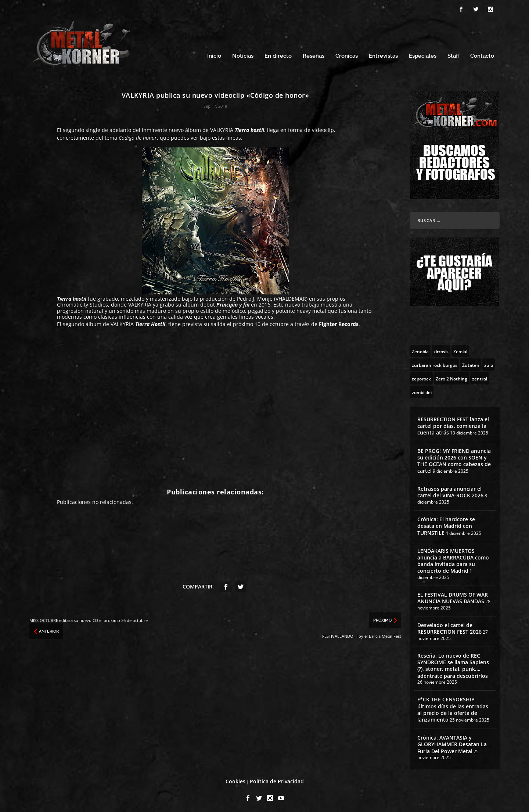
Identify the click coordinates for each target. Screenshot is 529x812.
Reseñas (314, 54)
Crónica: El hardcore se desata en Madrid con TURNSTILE (446, 524)
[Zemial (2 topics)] (460, 349)
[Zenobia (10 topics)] (420, 349)
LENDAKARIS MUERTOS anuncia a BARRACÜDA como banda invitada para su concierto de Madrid (453, 559)
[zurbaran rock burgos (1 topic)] (435, 362)
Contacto (482, 54)
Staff (453, 54)
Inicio (214, 54)
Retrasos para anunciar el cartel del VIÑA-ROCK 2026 (450, 490)
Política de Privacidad (277, 779)
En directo (278, 54)
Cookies (235, 779)
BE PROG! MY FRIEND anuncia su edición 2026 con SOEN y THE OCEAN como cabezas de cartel (454, 459)
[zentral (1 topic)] (480, 376)
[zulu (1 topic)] (489, 362)
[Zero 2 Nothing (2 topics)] (451, 376)
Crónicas (347, 54)
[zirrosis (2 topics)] (441, 349)
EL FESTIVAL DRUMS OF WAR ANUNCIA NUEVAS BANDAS (453, 596)
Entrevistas (383, 54)
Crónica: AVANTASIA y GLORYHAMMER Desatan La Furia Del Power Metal (452, 742)
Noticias (243, 54)
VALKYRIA (222, 128)
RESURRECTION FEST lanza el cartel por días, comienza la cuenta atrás (453, 424)
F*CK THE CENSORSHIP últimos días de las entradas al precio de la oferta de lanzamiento (453, 708)
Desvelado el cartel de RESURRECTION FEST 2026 (449, 626)
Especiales (423, 54)
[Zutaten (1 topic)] (471, 362)
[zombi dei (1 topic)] (422, 390)
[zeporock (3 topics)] (421, 376)
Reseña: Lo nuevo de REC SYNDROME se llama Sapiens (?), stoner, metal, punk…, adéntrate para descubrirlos (453, 663)
